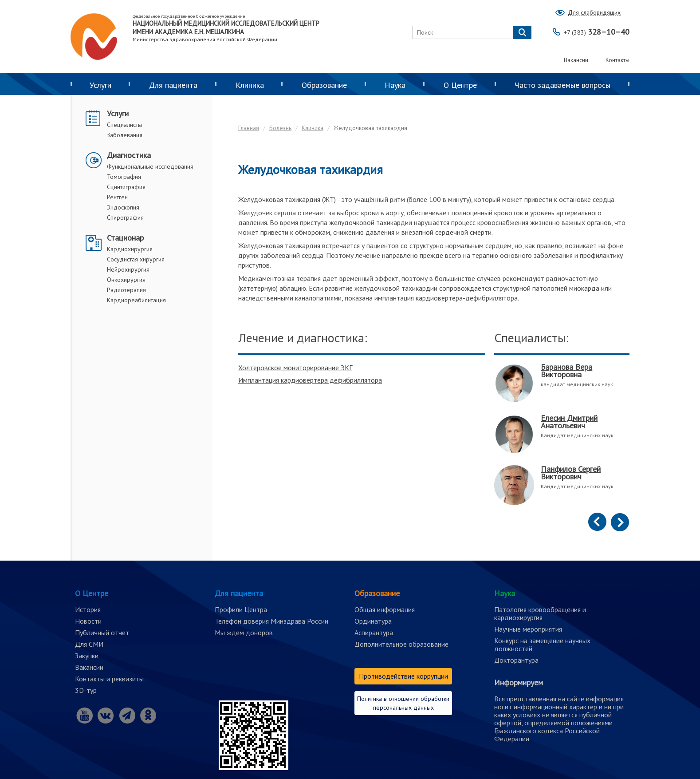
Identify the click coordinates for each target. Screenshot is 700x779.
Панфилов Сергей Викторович (571, 473)
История (88, 609)
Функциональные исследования (150, 166)
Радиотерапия (126, 290)
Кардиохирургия (130, 249)
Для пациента (173, 85)
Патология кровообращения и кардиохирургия (540, 613)
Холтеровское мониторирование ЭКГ (295, 368)
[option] (562, 440)
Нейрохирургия (128, 269)
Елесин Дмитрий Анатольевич (569, 422)
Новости (88, 621)
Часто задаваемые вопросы (562, 85)
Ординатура (373, 621)
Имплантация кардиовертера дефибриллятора (310, 380)
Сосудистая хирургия (136, 259)
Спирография (125, 217)
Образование (324, 85)
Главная (249, 128)
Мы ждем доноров (244, 633)
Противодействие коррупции (403, 676)
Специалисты (124, 125)
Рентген (117, 197)
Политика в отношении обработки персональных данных (403, 703)
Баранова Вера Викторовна (566, 371)
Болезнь (280, 128)
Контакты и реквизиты (109, 679)
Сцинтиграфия (126, 187)
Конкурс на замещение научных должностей (542, 645)
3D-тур (86, 690)
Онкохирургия (126, 280)
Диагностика (129, 155)
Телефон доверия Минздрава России (271, 621)
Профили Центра (241, 609)
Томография (124, 177)
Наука (395, 85)
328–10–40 (597, 32)
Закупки (87, 656)
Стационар (125, 238)
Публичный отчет (102, 633)
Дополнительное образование (401, 644)
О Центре (460, 85)
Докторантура (516, 660)
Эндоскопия (123, 207)
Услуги (100, 85)
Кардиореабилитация (136, 300)
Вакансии (576, 60)
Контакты (617, 60)
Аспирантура (374, 633)
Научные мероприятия (528, 629)
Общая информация (385, 609)
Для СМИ (89, 644)
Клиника (250, 85)
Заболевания (125, 135)
